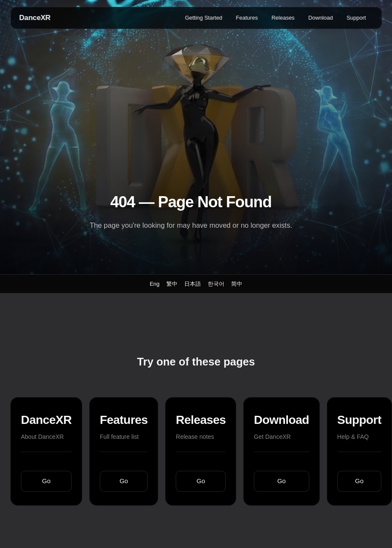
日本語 (193, 284)
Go (46, 481)
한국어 (216, 284)
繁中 (172, 284)
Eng (155, 284)
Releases (283, 18)
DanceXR (35, 18)
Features (247, 18)
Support (356, 18)
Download (321, 18)
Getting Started (204, 18)
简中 (237, 284)
